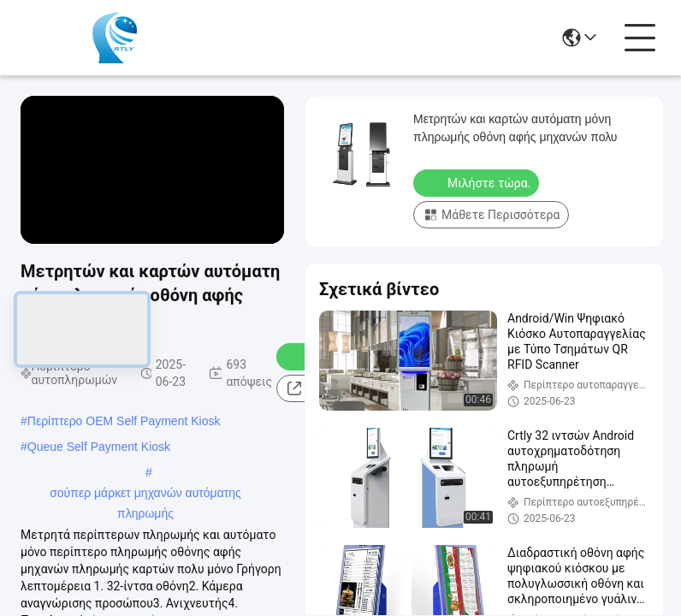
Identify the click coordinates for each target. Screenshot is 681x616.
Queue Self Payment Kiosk (99, 447)
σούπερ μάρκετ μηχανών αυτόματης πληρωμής (145, 495)
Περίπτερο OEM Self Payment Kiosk (124, 421)
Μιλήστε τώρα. (478, 182)
